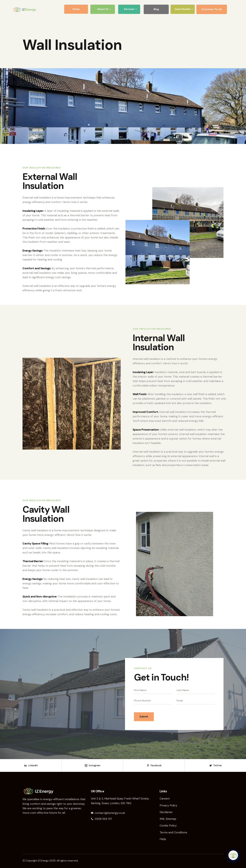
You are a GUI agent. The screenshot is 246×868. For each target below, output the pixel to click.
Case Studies (184, 9)
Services (130, 9)
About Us (104, 9)
